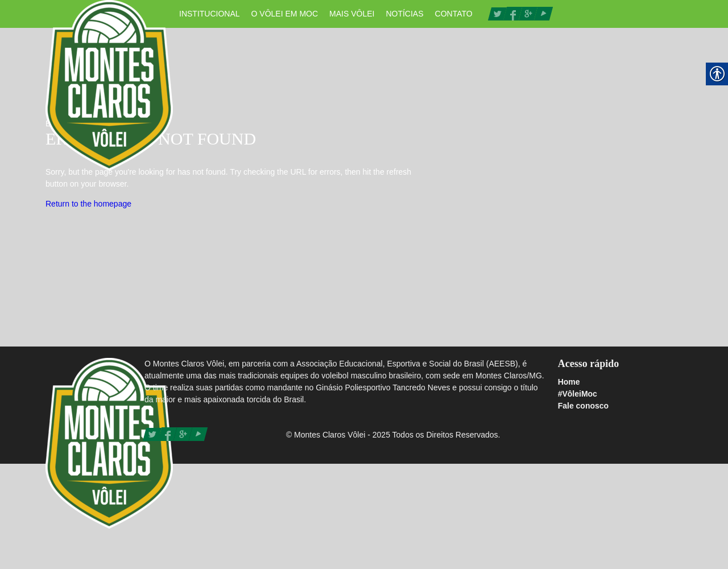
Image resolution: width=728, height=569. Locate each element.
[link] (497, 13)
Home (569, 382)
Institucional (210, 14)
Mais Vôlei (352, 14)
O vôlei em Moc (285, 14)
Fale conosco (583, 406)
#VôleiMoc (578, 394)
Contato (454, 14)
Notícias (404, 14)
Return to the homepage (88, 204)
